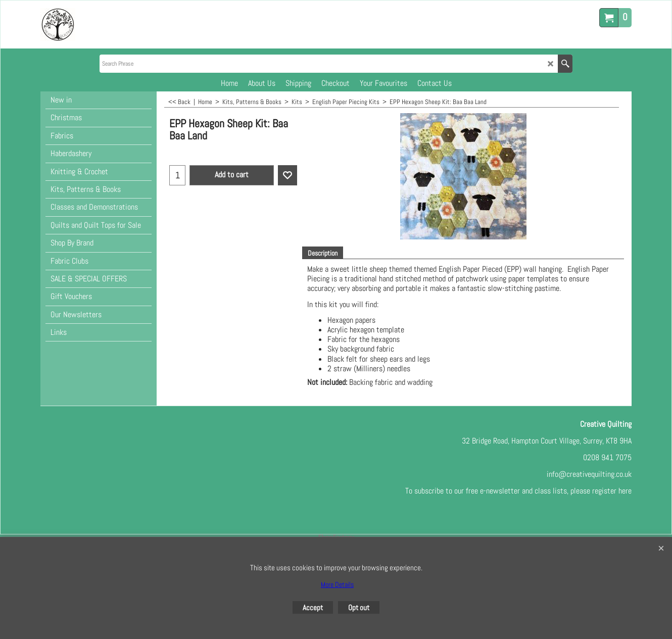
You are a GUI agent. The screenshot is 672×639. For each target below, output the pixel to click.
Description (323, 253)
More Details (337, 584)
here (625, 491)
